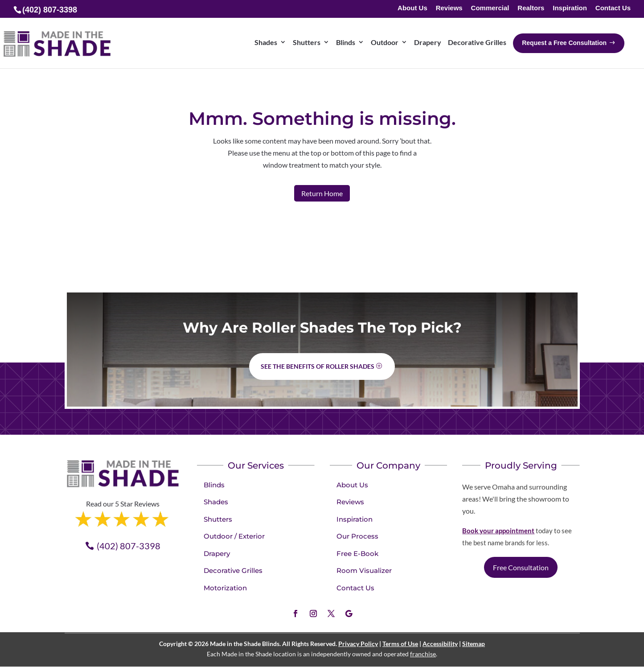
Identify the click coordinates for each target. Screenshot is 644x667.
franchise (423, 654)
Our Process (357, 536)
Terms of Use (400, 644)
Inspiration (570, 8)
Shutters (218, 519)
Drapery (217, 554)
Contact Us (613, 8)
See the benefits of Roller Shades (318, 366)
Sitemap (474, 644)
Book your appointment (498, 531)
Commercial (490, 8)
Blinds (214, 485)
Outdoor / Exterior (234, 536)
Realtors (531, 8)
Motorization (225, 588)
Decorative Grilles (233, 570)
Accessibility (440, 644)
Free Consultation (521, 567)
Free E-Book (357, 554)
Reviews (449, 8)
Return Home (322, 193)
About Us (412, 8)
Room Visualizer (364, 570)
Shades (216, 502)
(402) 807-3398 (129, 546)
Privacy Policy (358, 644)
